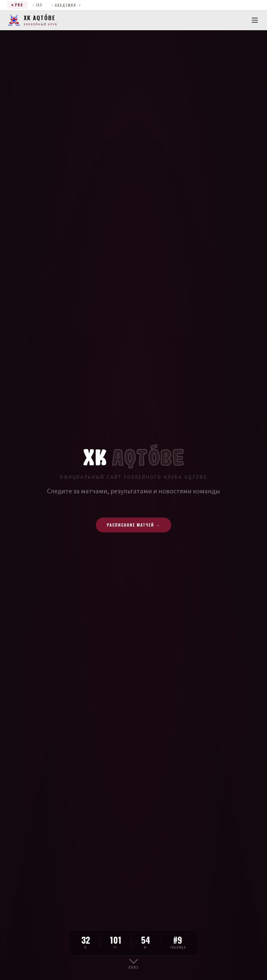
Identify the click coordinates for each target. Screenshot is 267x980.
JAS (37, 5)
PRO (17, 5)
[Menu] (255, 20)
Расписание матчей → (133, 525)
